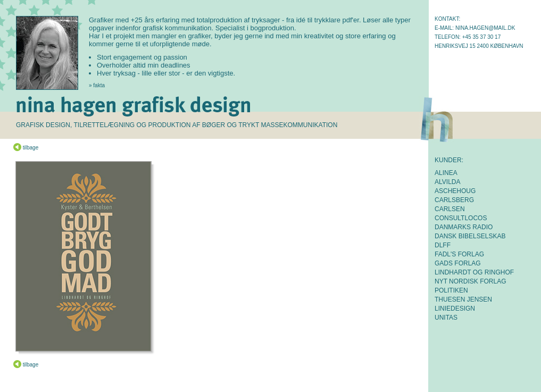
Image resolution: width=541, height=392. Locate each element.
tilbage (26, 148)
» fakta (97, 85)
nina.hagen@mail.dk (485, 28)
